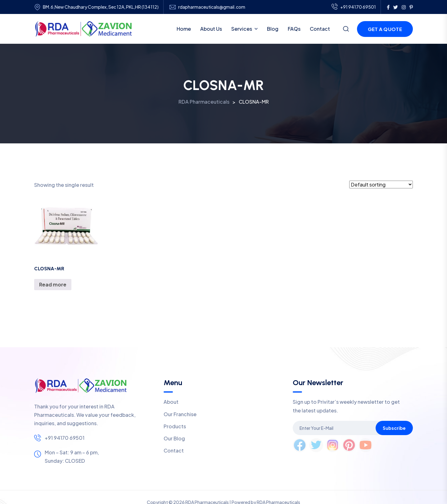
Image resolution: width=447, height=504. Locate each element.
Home (184, 29)
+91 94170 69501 (354, 7)
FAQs (294, 29)
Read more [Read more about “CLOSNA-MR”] (53, 284)
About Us (211, 29)
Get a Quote (385, 29)
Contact (320, 29)
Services (242, 29)
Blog (273, 29)
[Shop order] (381, 184)
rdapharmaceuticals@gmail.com (212, 7)
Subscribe (394, 428)
